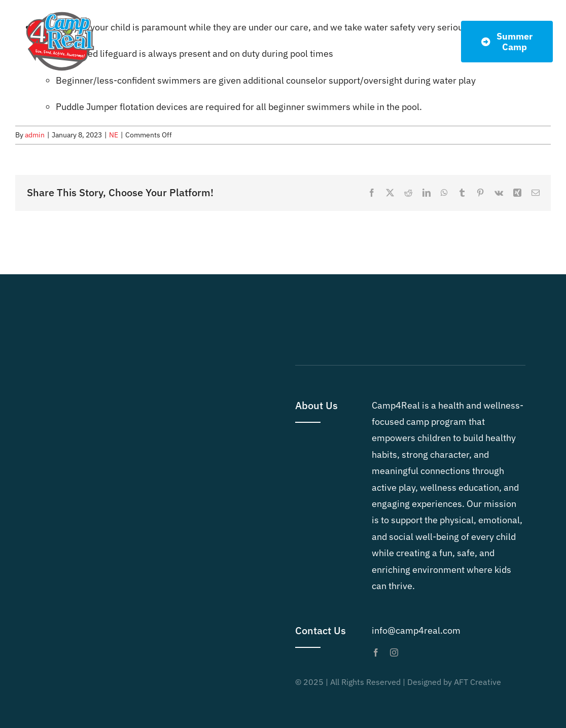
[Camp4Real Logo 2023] (60, 12)
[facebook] (376, 652)
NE (114, 135)
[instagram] (394, 652)
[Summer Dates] (507, 42)
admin (35, 135)
